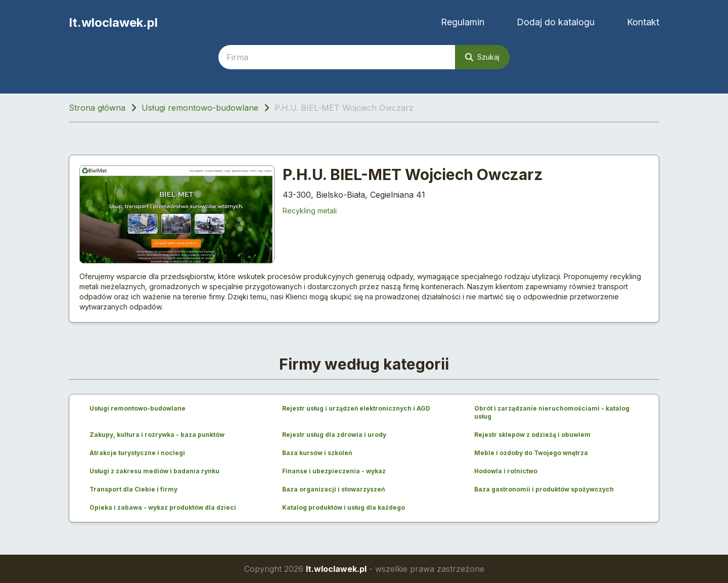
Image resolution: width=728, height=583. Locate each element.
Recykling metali (310, 211)
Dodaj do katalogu (556, 22)
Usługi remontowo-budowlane (200, 108)
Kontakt (643, 22)
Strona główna (97, 108)
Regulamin (463, 22)
